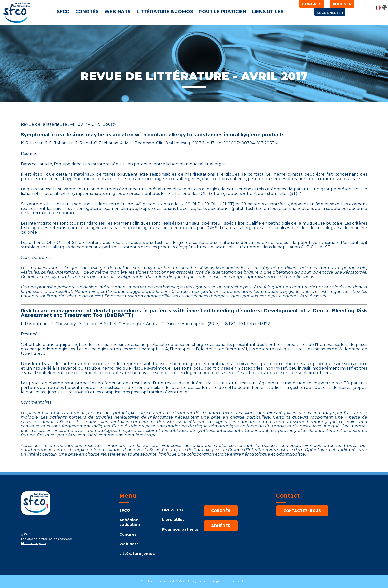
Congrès (128, 534)
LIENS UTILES (268, 12)
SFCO (63, 12)
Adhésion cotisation (130, 522)
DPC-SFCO (173, 510)
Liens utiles (173, 520)
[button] (64, 12)
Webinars (129, 544)
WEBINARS (118, 12)
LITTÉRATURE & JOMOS (165, 12)
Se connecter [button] (330, 12)
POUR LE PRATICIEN (223, 12)
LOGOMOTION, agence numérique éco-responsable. (208, 581)
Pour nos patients (180, 529)
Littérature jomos (137, 553)
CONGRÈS (87, 12)
